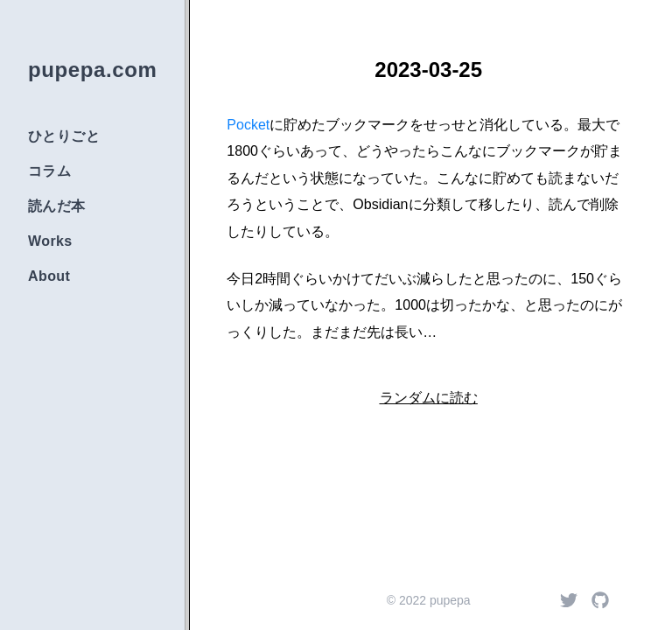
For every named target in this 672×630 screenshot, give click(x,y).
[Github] (600, 600)
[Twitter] (569, 600)
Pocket (248, 125)
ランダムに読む (429, 398)
